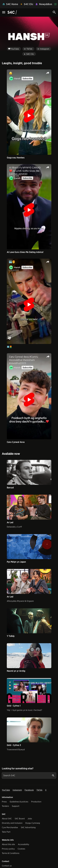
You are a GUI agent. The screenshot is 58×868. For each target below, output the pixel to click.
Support (16, 806)
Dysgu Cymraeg (33, 823)
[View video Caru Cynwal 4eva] (29, 396)
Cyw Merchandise (10, 827)
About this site (8, 844)
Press (4, 802)
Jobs (30, 819)
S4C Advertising (28, 827)
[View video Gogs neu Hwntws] (29, 112)
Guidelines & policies (19, 802)
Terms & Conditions (11, 853)
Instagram (17, 790)
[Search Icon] (54, 12)
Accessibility (24, 844)
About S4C (7, 819)
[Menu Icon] (4, 12)
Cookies (21, 849)
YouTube (6, 790)
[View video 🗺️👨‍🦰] (29, 301)
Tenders (5, 806)
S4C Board (20, 819)
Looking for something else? (18, 768)
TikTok (39, 790)
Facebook (29, 790)
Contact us (7, 866)
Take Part (6, 832)
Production (36, 802)
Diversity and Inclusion (12, 823)
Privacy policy (8, 849)
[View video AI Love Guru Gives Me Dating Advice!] (29, 207)
